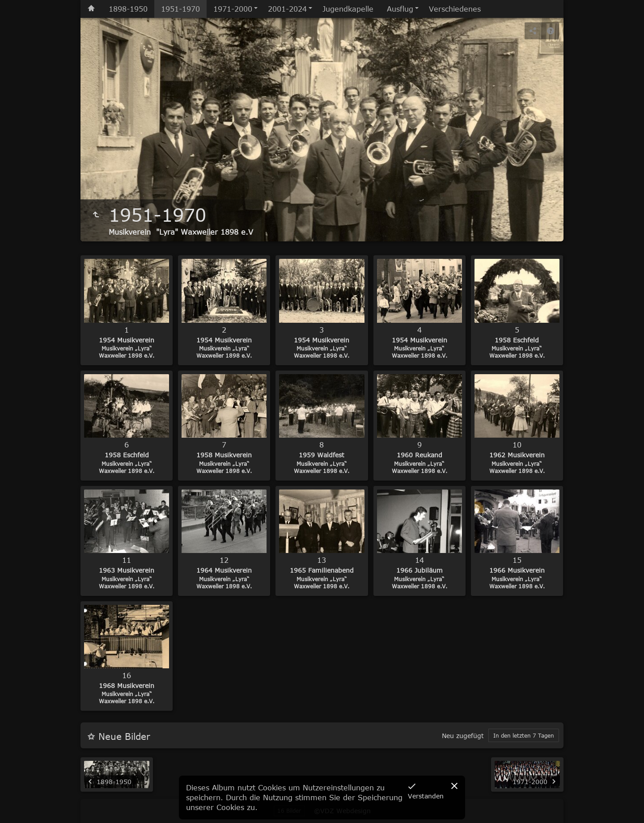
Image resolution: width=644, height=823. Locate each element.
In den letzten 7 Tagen (524, 735)
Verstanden (426, 796)
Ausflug (400, 9)
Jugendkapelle (348, 9)
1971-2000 (233, 9)
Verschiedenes (455, 9)
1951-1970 (180, 9)
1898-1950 (128, 9)
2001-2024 (287, 9)
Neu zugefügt (463, 736)
